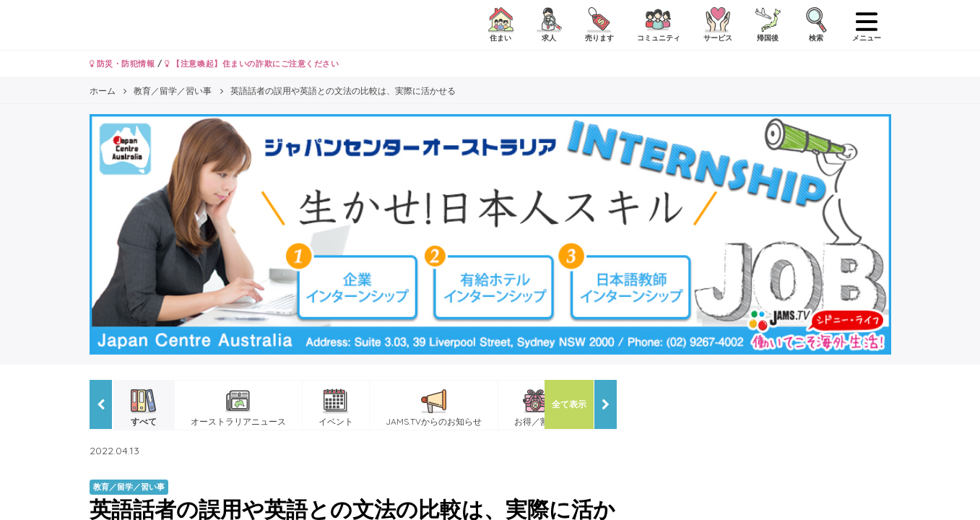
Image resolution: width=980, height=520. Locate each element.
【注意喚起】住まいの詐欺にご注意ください (252, 64)
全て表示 (569, 404)
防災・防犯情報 (122, 64)
